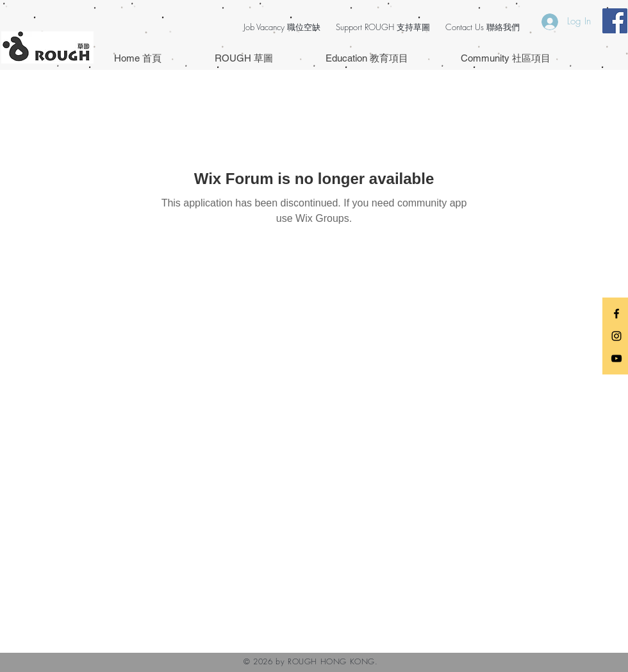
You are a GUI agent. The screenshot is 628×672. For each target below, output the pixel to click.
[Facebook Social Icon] (615, 21)
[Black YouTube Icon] (616, 358)
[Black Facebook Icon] (616, 314)
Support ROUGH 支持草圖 (383, 27)
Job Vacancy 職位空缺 (282, 27)
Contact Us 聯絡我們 (483, 27)
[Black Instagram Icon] (616, 336)
